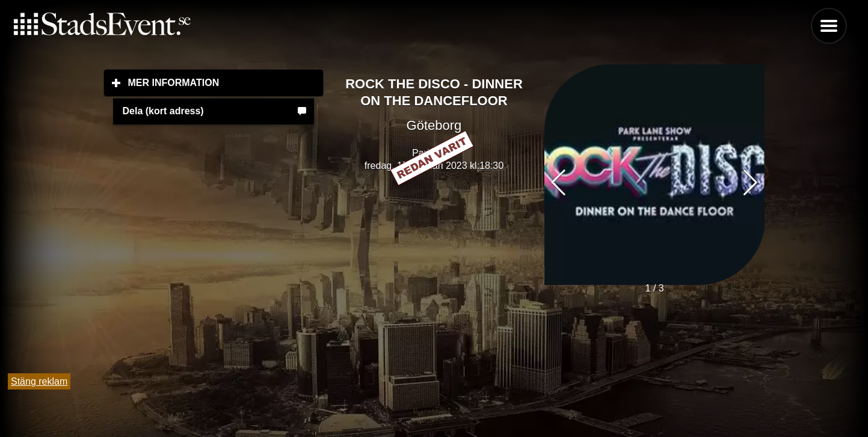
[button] (750, 183)
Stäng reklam (39, 381)
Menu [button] (829, 26)
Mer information (226, 82)
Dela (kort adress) (163, 111)
